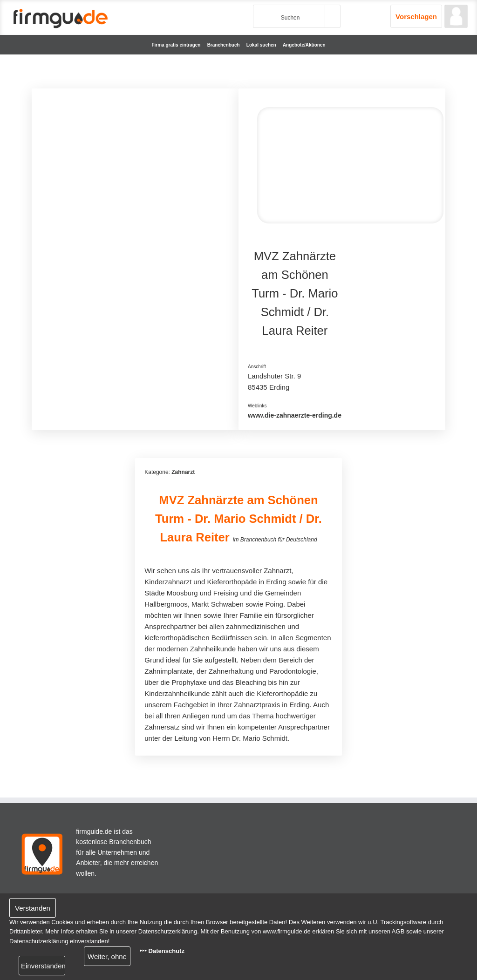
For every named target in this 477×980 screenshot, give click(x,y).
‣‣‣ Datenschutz (162, 951)
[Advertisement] (135, 163)
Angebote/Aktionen (304, 45)
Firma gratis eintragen (176, 45)
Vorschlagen (416, 17)
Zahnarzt (183, 472)
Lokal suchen (261, 45)
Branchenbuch (224, 45)
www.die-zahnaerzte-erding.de (295, 415)
